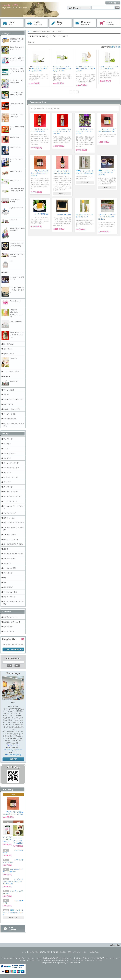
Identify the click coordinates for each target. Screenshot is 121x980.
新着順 (118, 47)
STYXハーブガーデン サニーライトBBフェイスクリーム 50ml (86, 69)
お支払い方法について (11, 617)
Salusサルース (8, 404)
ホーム (12, 23)
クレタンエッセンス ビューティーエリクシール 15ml (85, 131)
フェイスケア (8, 439)
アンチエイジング (10, 513)
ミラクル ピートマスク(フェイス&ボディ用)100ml (107, 172)
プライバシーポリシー (80, 952)
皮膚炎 (6, 549)
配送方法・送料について (12, 622)
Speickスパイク (9, 354)
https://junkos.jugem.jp (13, 755)
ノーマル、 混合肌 (10, 535)
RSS (11, 927)
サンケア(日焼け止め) (11, 477)
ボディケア (7, 444)
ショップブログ (9, 632)
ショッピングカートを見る (13, 650)
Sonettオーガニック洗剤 (12, 409)
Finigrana (7, 376)
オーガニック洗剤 (9, 568)
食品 (5, 578)
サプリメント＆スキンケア (13, 496)
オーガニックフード (10, 501)
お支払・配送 (37, 23)
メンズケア (7, 458)
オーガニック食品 (9, 414)
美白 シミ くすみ (9, 518)
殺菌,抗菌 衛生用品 (10, 419)
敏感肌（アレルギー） (11, 539)
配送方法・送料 (45, 952)
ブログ (61, 23)
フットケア (7, 473)
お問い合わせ (85, 23)
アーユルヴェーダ (9, 559)
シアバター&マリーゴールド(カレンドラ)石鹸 (13, 912)
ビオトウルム (8, 349)
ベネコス (6, 395)
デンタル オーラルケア (11, 468)
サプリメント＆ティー (11, 492)
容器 (5, 582)
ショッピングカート (109, 23)
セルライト (7, 563)
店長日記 (13, 759)
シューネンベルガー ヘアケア (13, 400)
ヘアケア (6, 449)
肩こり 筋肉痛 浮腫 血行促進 (13, 544)
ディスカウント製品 (10, 592)
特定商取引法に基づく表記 (62, 952)
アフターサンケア (9, 597)
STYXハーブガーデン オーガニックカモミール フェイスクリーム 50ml (62, 69)
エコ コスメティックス (11, 372)
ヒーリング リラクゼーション (13, 554)
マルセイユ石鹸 (9, 390)
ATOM (13, 930)
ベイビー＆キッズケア (11, 463)
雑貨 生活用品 (8, 587)
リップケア (7, 482)
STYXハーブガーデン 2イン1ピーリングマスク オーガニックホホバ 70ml (38, 69)
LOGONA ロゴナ (10, 344)
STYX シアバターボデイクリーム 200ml (18, 841)
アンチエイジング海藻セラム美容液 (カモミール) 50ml (40, 173)
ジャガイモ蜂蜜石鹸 (40, 214)
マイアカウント (113, 3)
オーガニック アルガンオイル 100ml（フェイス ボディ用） (13, 881)
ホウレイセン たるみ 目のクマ (14, 523)
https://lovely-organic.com (13, 750)
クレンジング (8, 573)
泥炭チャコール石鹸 (62, 215)
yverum (6, 272)
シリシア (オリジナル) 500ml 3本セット (8, 839)
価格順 (112, 47)
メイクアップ (8, 487)
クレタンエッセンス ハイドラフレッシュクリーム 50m (62, 131)
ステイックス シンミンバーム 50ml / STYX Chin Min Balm (107, 217)
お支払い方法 (33, 952)
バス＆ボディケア (9, 453)
